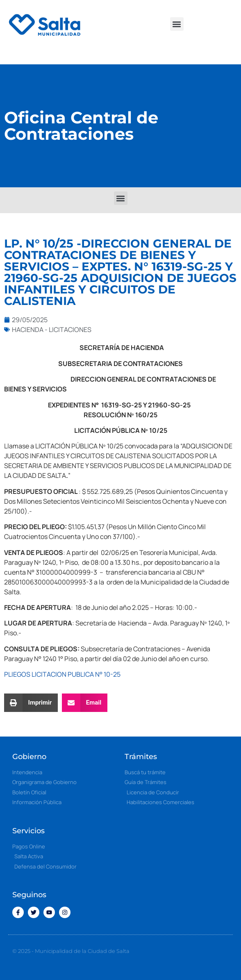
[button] (177, 24)
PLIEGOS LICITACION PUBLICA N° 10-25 (62, 674)
